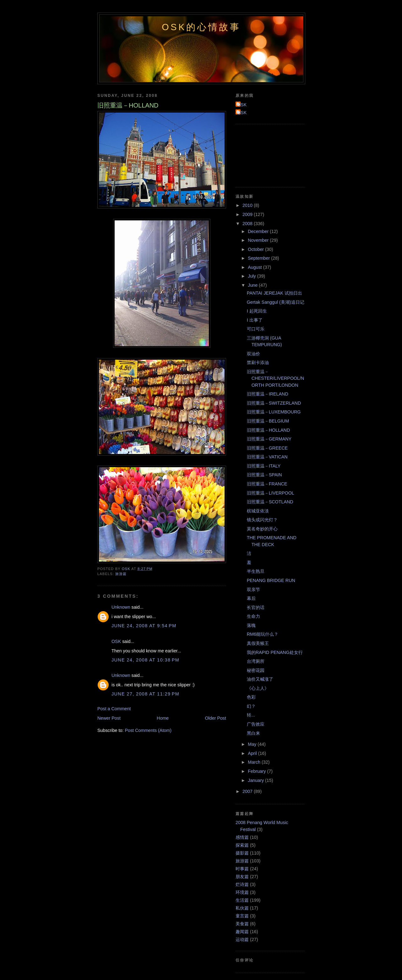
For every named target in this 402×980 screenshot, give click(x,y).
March (255, 762)
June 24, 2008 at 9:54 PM (144, 626)
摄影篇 (242, 853)
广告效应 (256, 724)
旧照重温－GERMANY (269, 439)
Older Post (215, 718)
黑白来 (253, 733)
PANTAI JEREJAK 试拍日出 (274, 293)
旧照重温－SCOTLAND (270, 502)
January (256, 780)
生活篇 (242, 900)
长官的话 (256, 607)
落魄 (251, 625)
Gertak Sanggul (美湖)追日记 (276, 302)
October (256, 249)
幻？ (251, 706)
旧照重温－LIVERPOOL (271, 493)
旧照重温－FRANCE (267, 484)
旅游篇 (121, 574)
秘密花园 (256, 670)
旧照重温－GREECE (267, 448)
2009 (248, 214)
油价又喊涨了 (260, 679)
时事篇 (242, 869)
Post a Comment (114, 709)
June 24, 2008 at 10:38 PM (145, 660)
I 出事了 (255, 320)
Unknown (121, 607)
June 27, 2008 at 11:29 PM (145, 694)
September (259, 258)
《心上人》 (258, 688)
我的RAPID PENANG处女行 (275, 652)
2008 (248, 224)
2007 (248, 791)
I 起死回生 (257, 311)
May (253, 744)
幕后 (251, 598)
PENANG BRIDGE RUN (271, 580)
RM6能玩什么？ (263, 634)
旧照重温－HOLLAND (269, 430)
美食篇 (242, 924)
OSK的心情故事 (201, 27)
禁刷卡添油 (258, 363)
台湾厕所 (256, 661)
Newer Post (109, 718)
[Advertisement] (264, 155)
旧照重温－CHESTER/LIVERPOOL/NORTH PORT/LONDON (276, 378)
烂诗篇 (242, 884)
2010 (248, 205)
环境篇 (242, 892)
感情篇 (242, 837)
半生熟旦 (256, 571)
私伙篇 (242, 908)
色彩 (251, 697)
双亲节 (253, 590)
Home (163, 718)
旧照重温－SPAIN (264, 475)
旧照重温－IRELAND (268, 394)
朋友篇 (242, 877)
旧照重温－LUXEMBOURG (274, 412)
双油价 (253, 354)
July (252, 276)
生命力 (253, 616)
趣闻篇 (242, 932)
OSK (116, 641)
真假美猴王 (258, 643)
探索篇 (242, 845)
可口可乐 (256, 329)
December (259, 231)
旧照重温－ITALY (264, 466)
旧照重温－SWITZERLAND (274, 403)
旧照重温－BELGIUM (268, 421)
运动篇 (242, 939)
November (259, 240)
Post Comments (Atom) (148, 730)
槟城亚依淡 (258, 511)
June (253, 285)
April (253, 753)
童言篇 (242, 916)
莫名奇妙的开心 (262, 529)
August (255, 267)
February (257, 771)
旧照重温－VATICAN (267, 457)
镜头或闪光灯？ (262, 520)
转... (251, 715)
